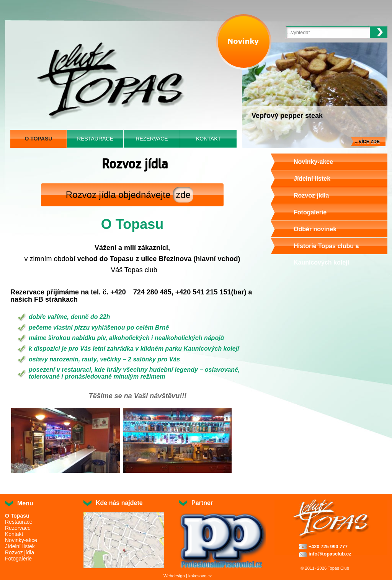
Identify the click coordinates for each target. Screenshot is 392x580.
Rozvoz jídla (311, 195)
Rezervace (152, 139)
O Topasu (39, 139)
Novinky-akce (313, 162)
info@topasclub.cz (330, 554)
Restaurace (95, 139)
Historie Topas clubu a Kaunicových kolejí (326, 254)
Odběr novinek (315, 229)
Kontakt (208, 139)
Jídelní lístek (312, 179)
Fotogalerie (310, 212)
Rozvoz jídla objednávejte (130, 195)
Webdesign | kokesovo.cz (188, 576)
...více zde (367, 142)
